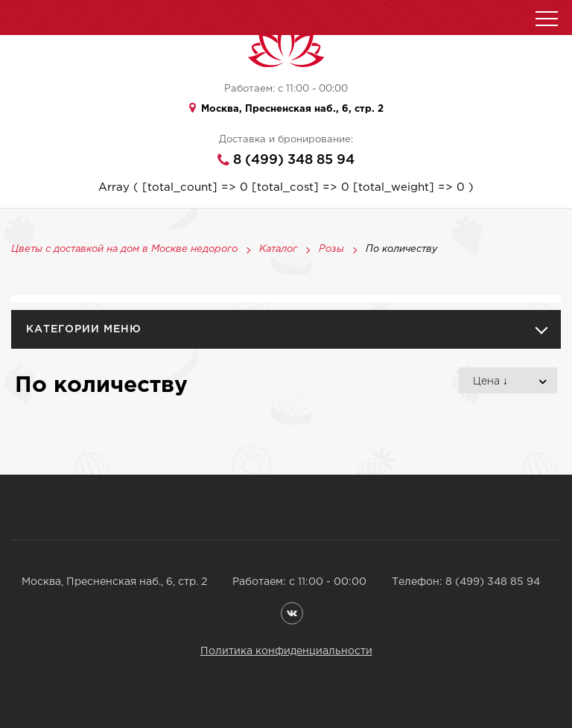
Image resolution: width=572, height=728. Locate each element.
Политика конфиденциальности (286, 651)
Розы (331, 250)
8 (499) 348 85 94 (294, 160)
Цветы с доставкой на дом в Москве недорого (124, 250)
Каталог (278, 250)
